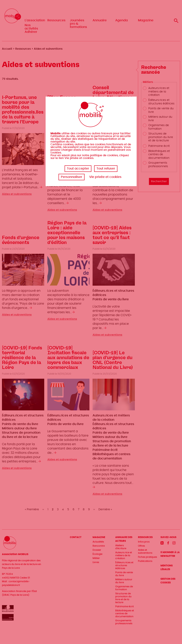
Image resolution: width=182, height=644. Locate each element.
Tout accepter (78, 169)
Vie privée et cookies (105, 177)
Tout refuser (106, 169)
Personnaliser (72, 177)
